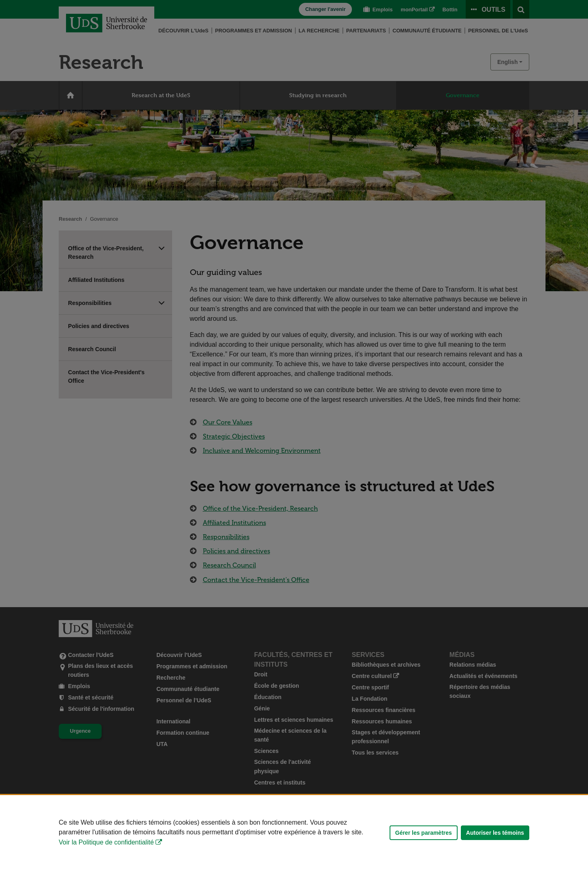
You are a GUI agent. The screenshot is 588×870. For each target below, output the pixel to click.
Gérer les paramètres (424, 833)
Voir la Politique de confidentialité (106, 842)
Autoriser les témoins (495, 833)
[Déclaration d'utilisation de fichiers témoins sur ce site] (294, 833)
